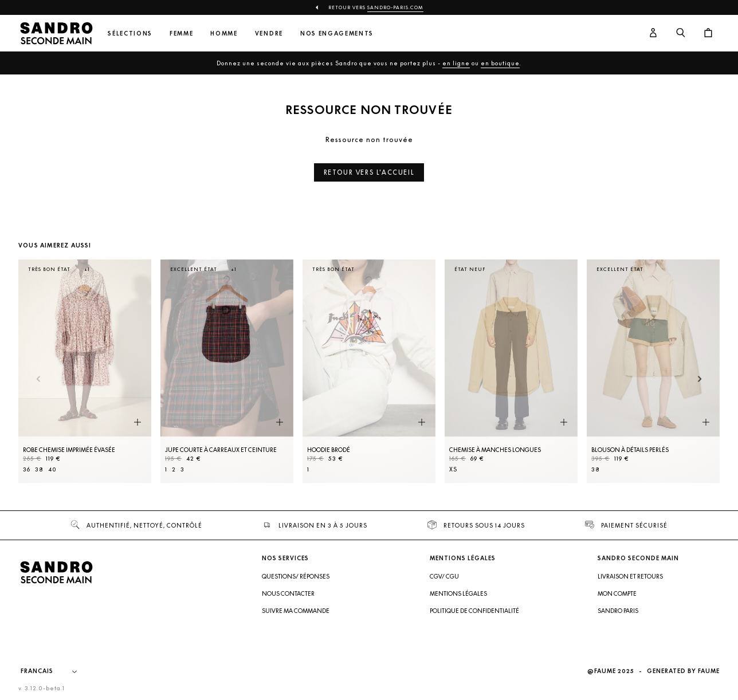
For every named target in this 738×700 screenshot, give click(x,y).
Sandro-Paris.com (395, 7)
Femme (181, 34)
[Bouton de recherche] (681, 33)
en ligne (456, 63)
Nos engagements (337, 34)
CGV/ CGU (444, 576)
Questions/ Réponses (296, 576)
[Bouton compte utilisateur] (653, 33)
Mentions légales (458, 593)
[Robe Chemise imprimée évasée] (85, 371)
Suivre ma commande (296, 611)
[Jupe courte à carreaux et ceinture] (227, 371)
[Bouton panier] (708, 33)
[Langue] (54, 671)
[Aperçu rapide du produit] (138, 423)
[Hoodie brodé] (369, 371)
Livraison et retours (630, 576)
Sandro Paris (618, 611)
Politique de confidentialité (474, 611)
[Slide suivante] (700, 380)
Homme (224, 34)
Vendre (269, 34)
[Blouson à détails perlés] (653, 371)
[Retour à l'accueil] (56, 33)
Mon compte (617, 593)
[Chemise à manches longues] (511, 371)
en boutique (500, 63)
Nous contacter (288, 593)
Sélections (130, 34)
